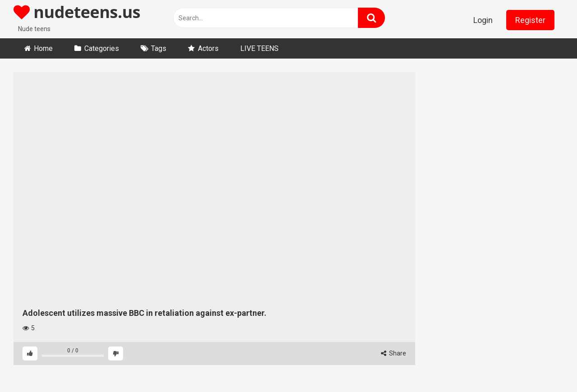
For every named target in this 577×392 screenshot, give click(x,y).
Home (43, 48)
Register (530, 20)
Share (394, 353)
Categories (102, 48)
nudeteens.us (77, 12)
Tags (159, 48)
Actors (208, 48)
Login (483, 20)
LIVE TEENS (259, 48)
